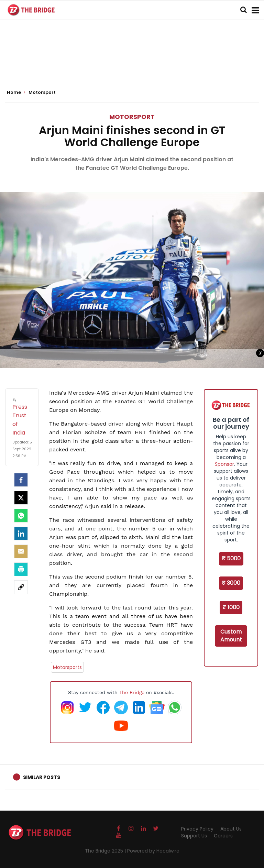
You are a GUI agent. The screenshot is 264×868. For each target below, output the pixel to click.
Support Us (194, 836)
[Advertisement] (132, 62)
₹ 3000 (231, 583)
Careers (223, 836)
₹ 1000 (231, 607)
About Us (231, 829)
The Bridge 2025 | (106, 851)
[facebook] (21, 480)
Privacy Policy (197, 829)
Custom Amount (231, 636)
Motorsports (67, 667)
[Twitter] (21, 498)
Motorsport (132, 117)
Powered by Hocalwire (153, 851)
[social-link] (21, 587)
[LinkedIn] (21, 534)
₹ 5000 (231, 558)
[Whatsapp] (21, 516)
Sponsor (224, 464)
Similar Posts (42, 777)
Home (16, 92)
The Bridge (132, 692)
